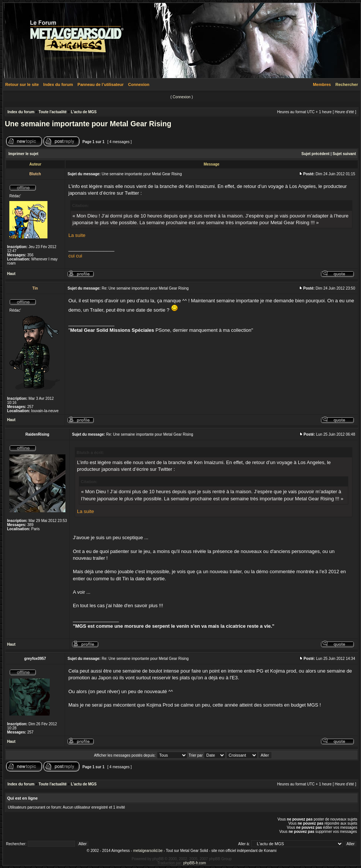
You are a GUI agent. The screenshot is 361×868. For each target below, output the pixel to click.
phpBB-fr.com (195, 863)
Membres (322, 84)
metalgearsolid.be (148, 851)
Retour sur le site (22, 84)
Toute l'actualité (53, 112)
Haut (11, 274)
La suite (77, 235)
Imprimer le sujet (24, 154)
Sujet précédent (316, 154)
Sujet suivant (344, 154)
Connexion (139, 84)
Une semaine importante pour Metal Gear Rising (88, 124)
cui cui (75, 256)
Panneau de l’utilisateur (100, 84)
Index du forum (58, 84)
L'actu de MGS (84, 112)
